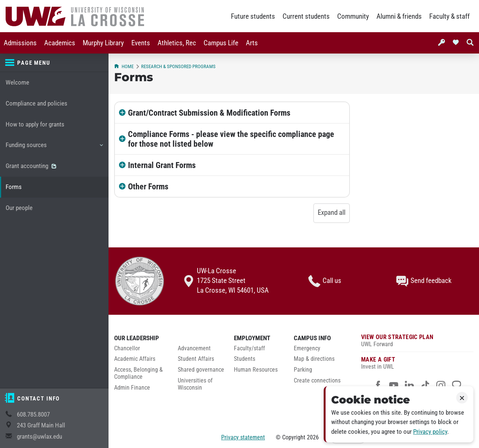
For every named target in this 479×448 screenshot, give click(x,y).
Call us (325, 281)
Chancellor (127, 348)
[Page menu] (54, 63)
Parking (303, 370)
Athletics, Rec (177, 43)
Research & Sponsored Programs (178, 66)
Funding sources (54, 148)
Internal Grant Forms (162, 165)
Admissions (20, 43)
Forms (14, 187)
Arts (252, 43)
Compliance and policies (36, 103)
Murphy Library (103, 43)
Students (245, 359)
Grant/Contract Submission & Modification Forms (209, 113)
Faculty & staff (449, 16)
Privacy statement (243, 437)
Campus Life (221, 43)
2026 (313, 437)
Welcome (17, 83)
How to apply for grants (35, 124)
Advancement (194, 348)
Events (141, 43)
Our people (19, 208)
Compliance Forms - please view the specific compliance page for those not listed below (231, 139)
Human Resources (256, 370)
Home (124, 66)
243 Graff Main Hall (41, 425)
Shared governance (201, 370)
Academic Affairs (135, 359)
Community (353, 16)
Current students (306, 16)
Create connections (317, 381)
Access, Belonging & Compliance (138, 373)
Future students (253, 16)
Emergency (307, 348)
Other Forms (148, 186)
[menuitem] (20, 43)
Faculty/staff (249, 348)
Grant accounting (31, 166)
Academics (60, 43)
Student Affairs (196, 359)
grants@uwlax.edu (39, 437)
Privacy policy (430, 432)
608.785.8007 (33, 415)
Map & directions (314, 359)
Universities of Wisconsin (195, 384)
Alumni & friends (399, 16)
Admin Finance (132, 388)
